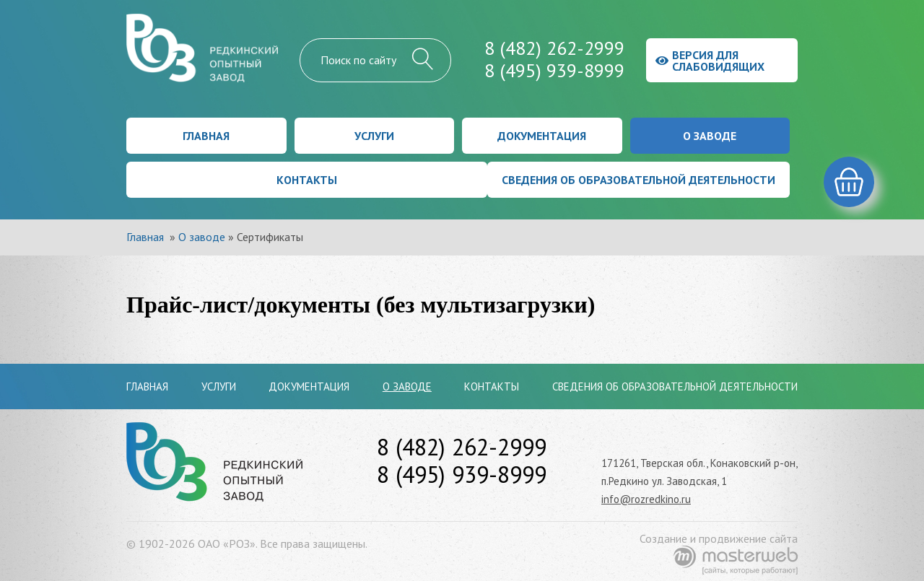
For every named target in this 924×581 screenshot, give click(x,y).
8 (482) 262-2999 (554, 48)
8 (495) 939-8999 (554, 70)
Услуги (374, 136)
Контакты (307, 180)
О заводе (710, 136)
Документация (542, 136)
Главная (206, 136)
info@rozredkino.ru (646, 499)
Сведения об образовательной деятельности (638, 180)
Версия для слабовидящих (710, 61)
